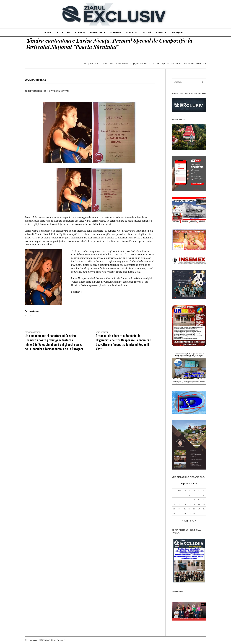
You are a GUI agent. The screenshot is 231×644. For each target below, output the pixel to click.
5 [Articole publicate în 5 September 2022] (174, 500)
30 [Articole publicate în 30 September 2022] (194, 513)
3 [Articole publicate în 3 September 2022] (199, 495)
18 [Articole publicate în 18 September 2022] (204, 504)
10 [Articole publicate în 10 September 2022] (199, 500)
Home (84, 64)
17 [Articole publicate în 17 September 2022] (199, 504)
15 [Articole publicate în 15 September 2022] (189, 504)
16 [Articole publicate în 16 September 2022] (194, 504)
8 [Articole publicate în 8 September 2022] (189, 500)
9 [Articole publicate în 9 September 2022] (194, 500)
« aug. (185, 520)
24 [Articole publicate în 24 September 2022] (199, 509)
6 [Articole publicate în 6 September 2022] (179, 500)
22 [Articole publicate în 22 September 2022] (189, 509)
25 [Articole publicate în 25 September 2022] (204, 509)
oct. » (193, 520)
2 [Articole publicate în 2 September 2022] (194, 495)
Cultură (94, 64)
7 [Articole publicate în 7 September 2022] (185, 500)
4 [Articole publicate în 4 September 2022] (204, 495)
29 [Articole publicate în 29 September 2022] (189, 513)
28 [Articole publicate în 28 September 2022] (185, 513)
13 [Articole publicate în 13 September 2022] (179, 504)
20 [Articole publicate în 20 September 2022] (179, 509)
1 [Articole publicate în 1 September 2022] (189, 495)
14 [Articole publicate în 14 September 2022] (185, 504)
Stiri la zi (41, 80)
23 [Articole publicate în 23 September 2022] (194, 509)
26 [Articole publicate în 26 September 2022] (174, 513)
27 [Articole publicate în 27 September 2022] (179, 513)
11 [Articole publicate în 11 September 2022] (204, 500)
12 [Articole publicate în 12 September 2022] (174, 504)
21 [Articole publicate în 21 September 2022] (185, 509)
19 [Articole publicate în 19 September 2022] (174, 509)
